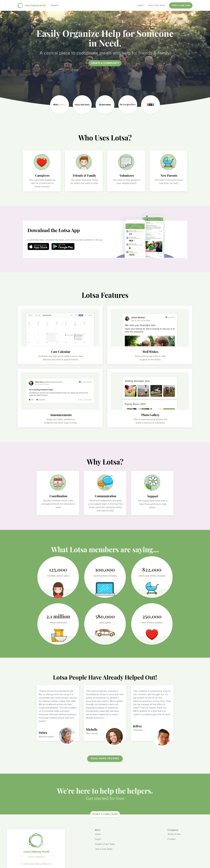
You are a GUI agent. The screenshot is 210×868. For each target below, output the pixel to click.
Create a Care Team (105, 844)
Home (98, 834)
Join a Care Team (156, 5)
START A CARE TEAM (181, 5)
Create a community (105, 63)
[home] (32, 5)
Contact (171, 839)
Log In (141, 5)
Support (55, 5)
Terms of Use (174, 834)
